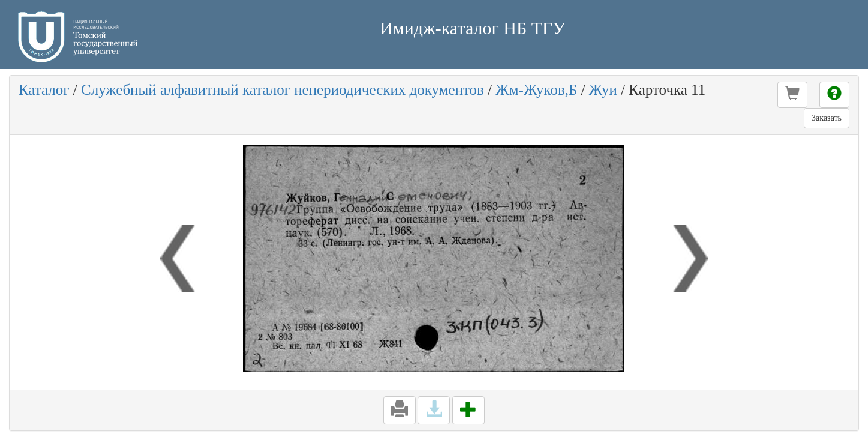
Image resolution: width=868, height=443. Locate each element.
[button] (792, 95)
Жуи (603, 90)
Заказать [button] (827, 118)
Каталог (44, 90)
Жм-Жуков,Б (536, 90)
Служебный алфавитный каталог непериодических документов (283, 90)
